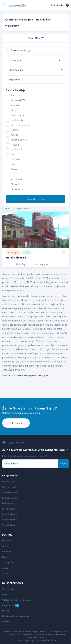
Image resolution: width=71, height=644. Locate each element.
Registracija (57, 5)
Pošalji (63, 464)
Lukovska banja (10, 498)
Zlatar (5, 568)
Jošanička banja (10, 492)
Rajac (5, 557)
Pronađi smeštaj (35, 199)
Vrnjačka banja (9, 525)
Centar (14, 164)
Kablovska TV (18, 100)
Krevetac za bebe (20, 125)
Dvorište (15, 159)
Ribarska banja (9, 514)
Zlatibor (6, 573)
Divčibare (7, 541)
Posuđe (15, 145)
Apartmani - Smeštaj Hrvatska (20, 634)
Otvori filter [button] (35, 38)
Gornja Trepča (9, 487)
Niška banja (8, 503)
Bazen (14, 169)
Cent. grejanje (18, 115)
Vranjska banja (9, 520)
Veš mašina (17, 150)
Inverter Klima (18, 179)
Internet (15, 105)
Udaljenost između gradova (16, 616)
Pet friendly (17, 120)
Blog (4, 594)
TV (12, 95)
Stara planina (9, 562)
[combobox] (35, 60)
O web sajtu (8, 589)
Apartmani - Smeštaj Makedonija (49, 634)
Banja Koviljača (10, 481)
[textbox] (37, 70)
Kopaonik (7, 552)
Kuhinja (14, 135)
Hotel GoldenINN (17, 258)
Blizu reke (16, 184)
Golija (5, 546)
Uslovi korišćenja (48, 640)
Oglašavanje (16, 423)
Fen (13, 155)
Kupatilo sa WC (19, 140)
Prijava (6, 611)
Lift (12, 174)
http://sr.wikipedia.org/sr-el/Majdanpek (28, 375)
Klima (14, 110)
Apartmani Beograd (36, 637)
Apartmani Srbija (29, 632)
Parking (15, 130)
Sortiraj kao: (9, 208)
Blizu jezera (17, 189)
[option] (35, 236)
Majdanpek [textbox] (34, 60)
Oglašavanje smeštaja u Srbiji (17, 600)
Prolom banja (9, 509)
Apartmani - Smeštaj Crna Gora (52, 632)
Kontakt (6, 622)
